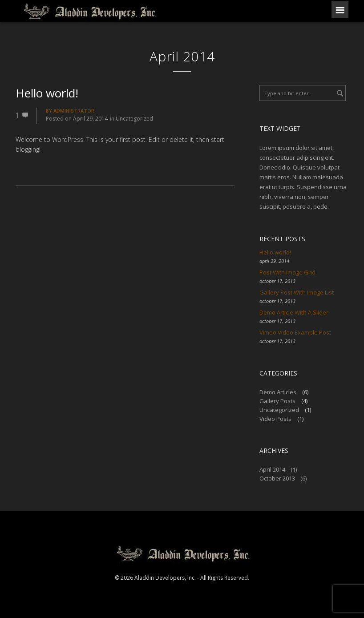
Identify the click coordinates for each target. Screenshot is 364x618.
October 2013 (277, 478)
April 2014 (272, 469)
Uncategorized (134, 119)
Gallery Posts (277, 401)
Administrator (74, 111)
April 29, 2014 (90, 119)
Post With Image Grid (287, 272)
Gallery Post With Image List (297, 292)
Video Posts (275, 419)
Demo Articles (278, 392)
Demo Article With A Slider (294, 312)
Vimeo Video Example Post (295, 332)
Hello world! (47, 93)
